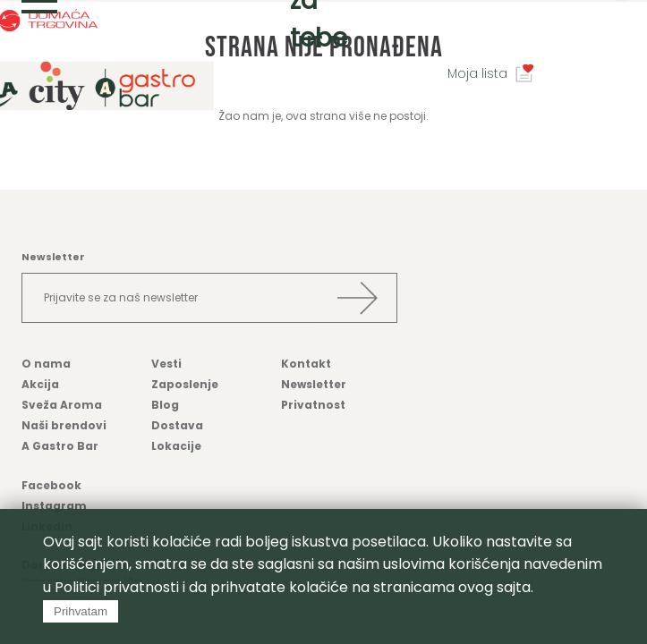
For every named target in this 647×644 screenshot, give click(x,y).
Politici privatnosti (117, 587)
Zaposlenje (185, 384)
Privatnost (313, 405)
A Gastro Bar (60, 446)
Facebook (51, 485)
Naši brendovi (64, 425)
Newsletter (314, 384)
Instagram (54, 506)
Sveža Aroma (62, 405)
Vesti (166, 364)
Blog (165, 405)
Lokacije (176, 446)
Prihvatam (81, 611)
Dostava (177, 425)
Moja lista (477, 73)
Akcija (40, 384)
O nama (46, 364)
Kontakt (306, 364)
